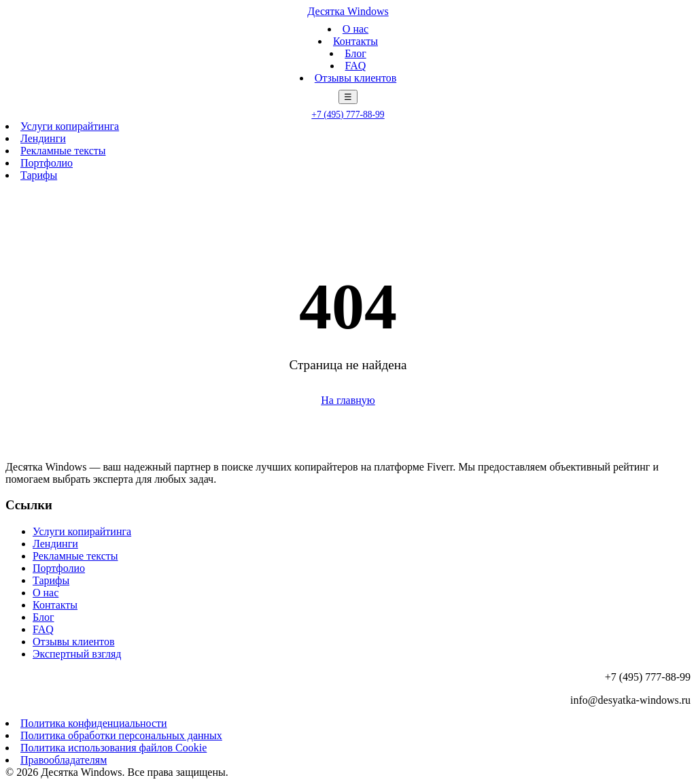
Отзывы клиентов (355, 78)
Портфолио (47, 163)
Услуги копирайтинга (70, 126)
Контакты (355, 41)
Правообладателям (64, 760)
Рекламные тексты (63, 151)
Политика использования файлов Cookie (114, 748)
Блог (355, 53)
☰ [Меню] (348, 97)
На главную (348, 400)
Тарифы (39, 175)
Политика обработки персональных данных (121, 735)
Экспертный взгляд (77, 654)
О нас (355, 29)
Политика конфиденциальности (94, 723)
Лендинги (43, 138)
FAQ (356, 66)
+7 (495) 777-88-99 (348, 115)
